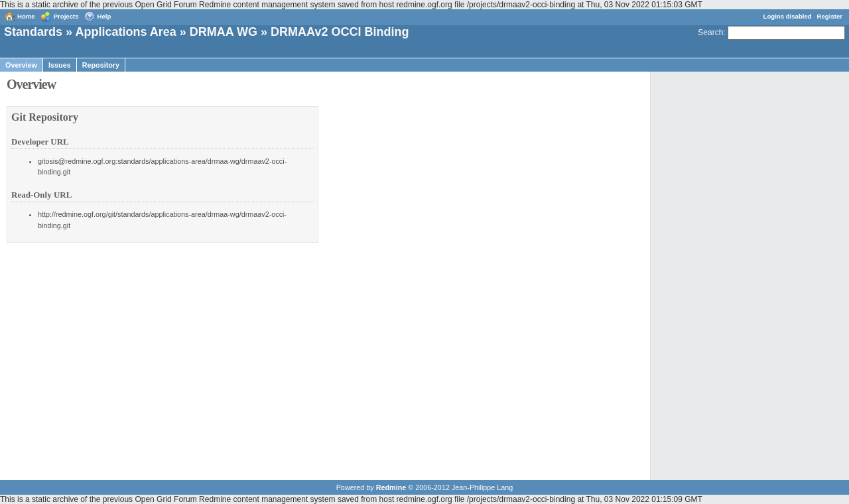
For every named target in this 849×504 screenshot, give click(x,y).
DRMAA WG (224, 32)
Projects (66, 16)
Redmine (391, 487)
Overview (21, 65)
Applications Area (125, 32)
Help (104, 16)
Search (710, 32)
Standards (33, 32)
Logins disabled (788, 16)
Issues (60, 65)
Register (830, 16)
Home (26, 16)
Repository (101, 65)
